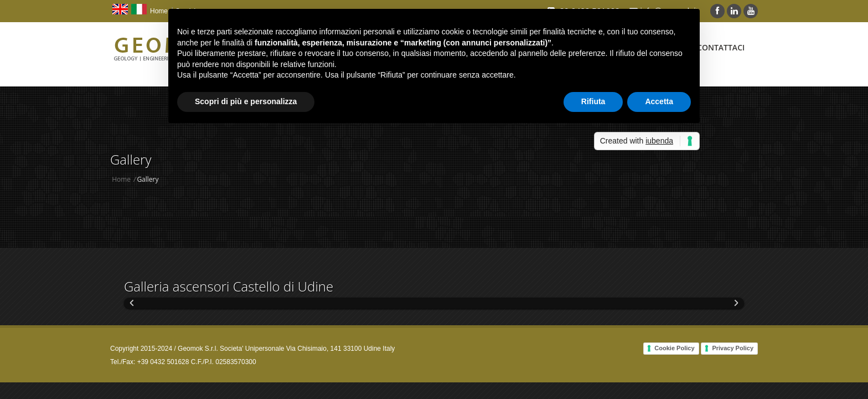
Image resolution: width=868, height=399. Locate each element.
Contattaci (721, 47)
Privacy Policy (733, 348)
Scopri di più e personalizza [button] (246, 101)
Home (159, 11)
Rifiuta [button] (593, 101)
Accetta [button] (659, 101)
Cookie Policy (674, 348)
